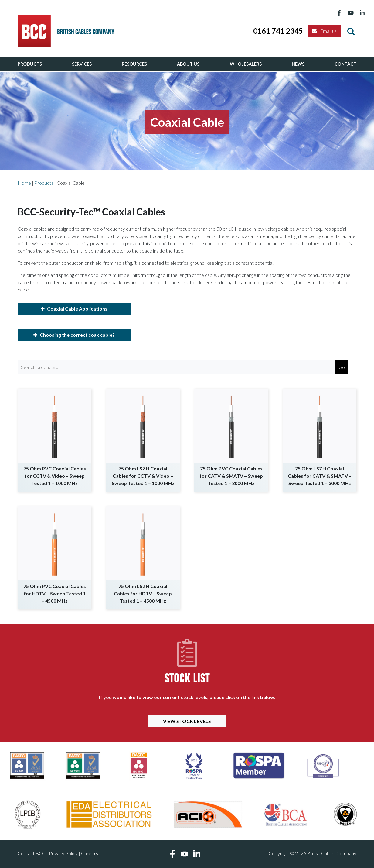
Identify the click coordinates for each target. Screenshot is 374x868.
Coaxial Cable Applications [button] (74, 309)
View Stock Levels (187, 721)
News (298, 64)
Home (24, 183)
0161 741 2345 (278, 31)
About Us (188, 64)
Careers (90, 853)
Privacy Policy (63, 853)
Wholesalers (246, 64)
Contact (345, 64)
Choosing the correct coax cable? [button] (74, 335)
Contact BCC (32, 853)
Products (30, 64)
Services (82, 64)
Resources (134, 64)
